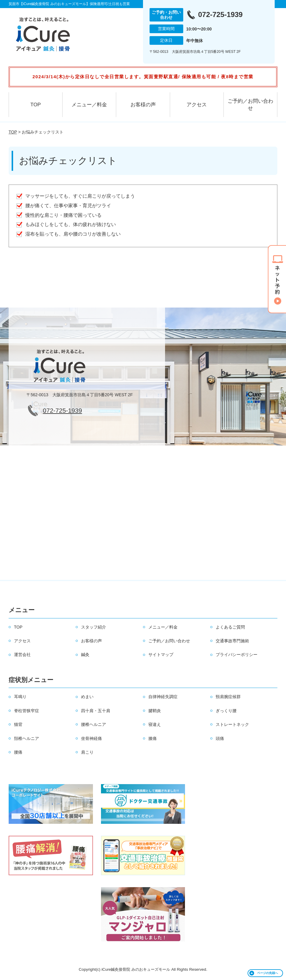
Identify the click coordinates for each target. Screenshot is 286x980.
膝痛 (153, 738)
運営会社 (22, 655)
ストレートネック (232, 724)
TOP (36, 105)
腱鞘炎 (155, 711)
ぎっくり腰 (226, 711)
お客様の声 (143, 105)
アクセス (197, 105)
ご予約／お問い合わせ (250, 105)
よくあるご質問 (230, 627)
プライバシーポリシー (237, 655)
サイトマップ (161, 655)
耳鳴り (20, 697)
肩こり (87, 752)
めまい (87, 697)
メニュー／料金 (89, 105)
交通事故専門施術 (232, 641)
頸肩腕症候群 (228, 697)
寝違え (155, 724)
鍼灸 (85, 655)
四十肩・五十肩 (96, 711)
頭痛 (220, 738)
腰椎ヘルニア (94, 724)
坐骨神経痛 (91, 738)
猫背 (18, 724)
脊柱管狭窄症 (27, 711)
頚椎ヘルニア (27, 738)
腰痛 (18, 752)
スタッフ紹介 (94, 627)
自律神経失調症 (163, 697)
